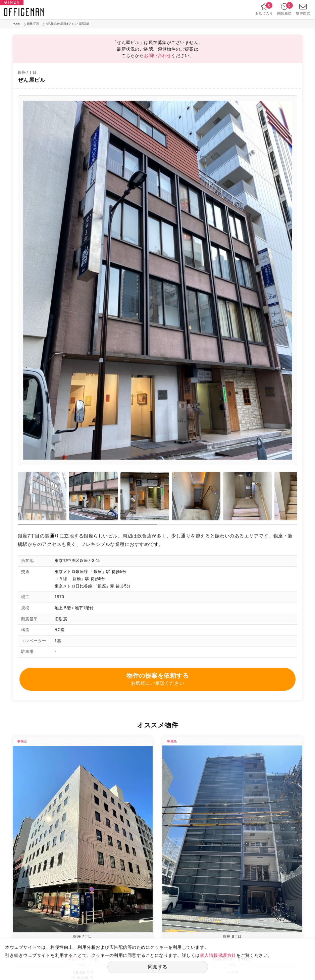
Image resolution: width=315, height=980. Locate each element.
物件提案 (303, 9)
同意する (158, 967)
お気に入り (264, 9)
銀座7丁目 (33, 24)
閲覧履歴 (284, 9)
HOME (16, 24)
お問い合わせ (157, 56)
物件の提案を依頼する (158, 680)
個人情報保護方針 (218, 955)
